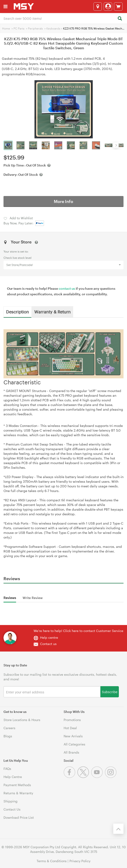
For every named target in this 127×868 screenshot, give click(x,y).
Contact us (48, 644)
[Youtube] (98, 777)
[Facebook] (70, 777)
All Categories (74, 744)
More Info (63, 201)
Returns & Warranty (18, 793)
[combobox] (63, 18)
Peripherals (35, 28)
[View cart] (118, 7)
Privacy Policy (80, 861)
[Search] (120, 19)
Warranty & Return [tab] (52, 312)
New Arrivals (73, 736)
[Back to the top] (118, 829)
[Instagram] (111, 777)
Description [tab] (17, 312)
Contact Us (12, 809)
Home (6, 28)
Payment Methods (17, 785)
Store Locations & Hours (22, 720)
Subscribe (110, 692)
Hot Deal (70, 728)
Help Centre (13, 777)
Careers (9, 728)
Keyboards (53, 28)
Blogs (8, 736)
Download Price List (19, 817)
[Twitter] (84, 777)
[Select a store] (98, 7)
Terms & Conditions (52, 861)
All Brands (71, 752)
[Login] (108, 7)
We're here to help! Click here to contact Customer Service (78, 631)
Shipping (10, 801)
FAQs (7, 769)
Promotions (72, 720)
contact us (67, 288)
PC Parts (19, 28)
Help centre (49, 637)
